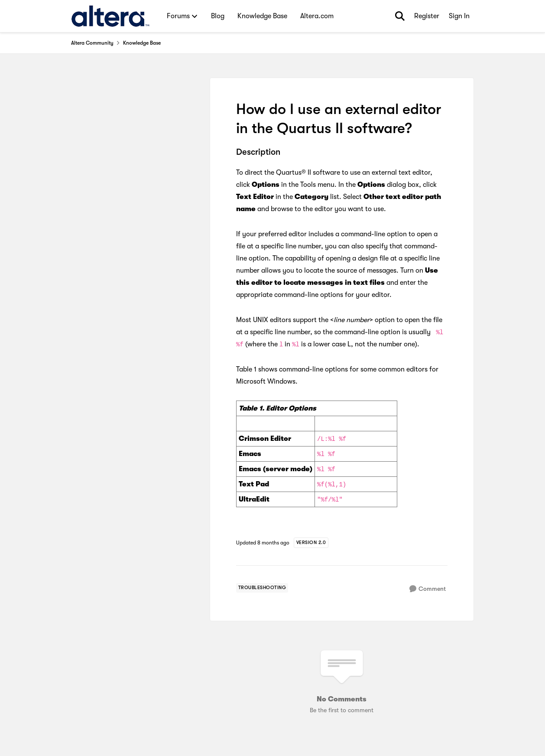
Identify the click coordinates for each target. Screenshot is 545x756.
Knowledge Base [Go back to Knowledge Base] (142, 43)
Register (427, 16)
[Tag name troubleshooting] (262, 588)
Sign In (459, 16)
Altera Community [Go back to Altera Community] (92, 43)
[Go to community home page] (110, 16)
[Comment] (428, 589)
